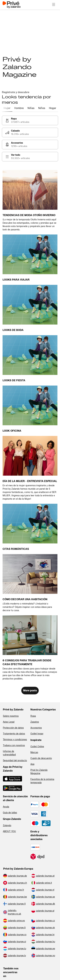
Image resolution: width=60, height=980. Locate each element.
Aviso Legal (9, 722)
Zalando (7, 826)
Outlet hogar (37, 734)
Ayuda (6, 807)
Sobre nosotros (11, 716)
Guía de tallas (10, 813)
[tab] (7, 108)
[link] (30, 120)
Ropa (33, 716)
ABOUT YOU (9, 831)
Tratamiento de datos (14, 734)
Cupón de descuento (41, 758)
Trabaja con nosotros (14, 745)
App (32, 764)
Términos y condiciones (15, 740)
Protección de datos (13, 728)
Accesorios (36, 728)
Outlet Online (37, 747)
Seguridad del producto (15, 761)
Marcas (34, 752)
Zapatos (35, 722)
